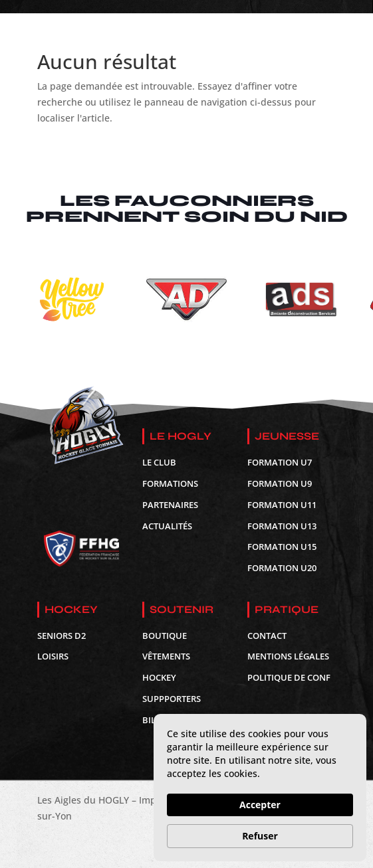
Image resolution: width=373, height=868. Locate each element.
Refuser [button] (260, 836)
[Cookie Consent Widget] (260, 788)
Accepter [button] (260, 805)
